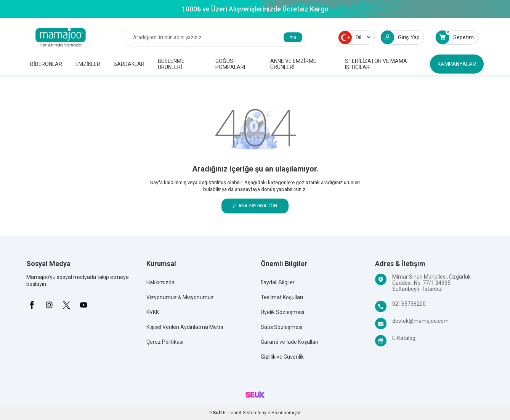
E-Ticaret (232, 413)
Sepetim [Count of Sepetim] (455, 37)
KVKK (153, 312)
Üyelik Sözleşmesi (282, 312)
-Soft (216, 413)
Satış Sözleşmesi (281, 327)
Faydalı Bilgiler (278, 282)
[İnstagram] (49, 305)
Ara (293, 37)
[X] (66, 305)
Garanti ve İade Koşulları (289, 342)
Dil (354, 38)
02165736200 (409, 304)
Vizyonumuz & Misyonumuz (180, 297)
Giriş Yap (400, 37)
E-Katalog (404, 338)
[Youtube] (83, 305)
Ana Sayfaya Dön (255, 206)
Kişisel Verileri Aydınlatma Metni (185, 327)
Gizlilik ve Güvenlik (282, 357)
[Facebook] (32, 305)
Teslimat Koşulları (282, 297)
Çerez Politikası (165, 342)
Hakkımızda (160, 282)
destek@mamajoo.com (420, 321)
